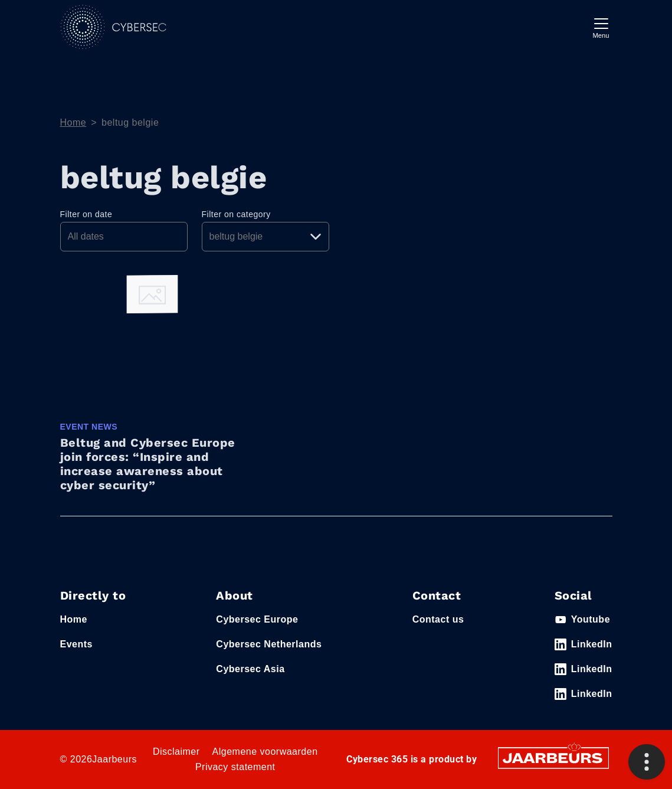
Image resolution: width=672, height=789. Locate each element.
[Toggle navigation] (601, 27)
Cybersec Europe (257, 619)
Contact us (438, 619)
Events (76, 644)
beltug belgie (130, 122)
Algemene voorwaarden (265, 752)
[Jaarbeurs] (553, 757)
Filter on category (236, 214)
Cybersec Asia (250, 669)
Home (73, 122)
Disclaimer (176, 752)
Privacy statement (235, 767)
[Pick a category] (265, 237)
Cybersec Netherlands (269, 644)
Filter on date (86, 214)
